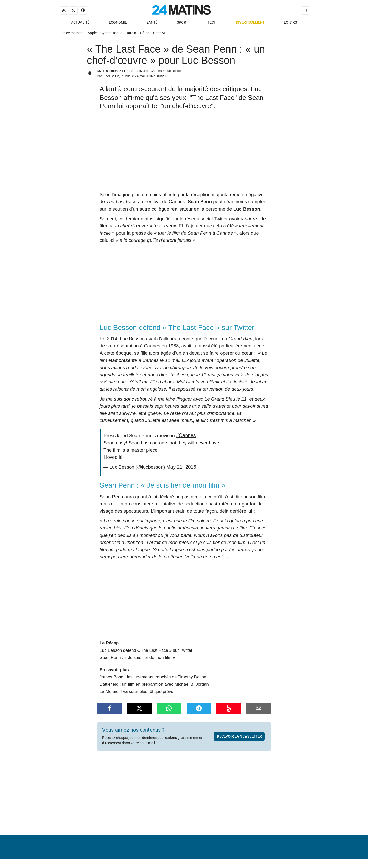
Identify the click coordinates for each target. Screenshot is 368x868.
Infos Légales (216, 854)
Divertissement (250, 23)
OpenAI (166, 35)
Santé (152, 23)
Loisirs (290, 23)
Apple (93, 35)
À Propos (151, 854)
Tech (212, 23)
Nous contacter (181, 854)
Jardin (135, 35)
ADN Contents (288, 862)
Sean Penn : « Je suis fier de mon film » (137, 660)
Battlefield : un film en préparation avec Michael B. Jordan (154, 686)
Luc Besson (174, 74)
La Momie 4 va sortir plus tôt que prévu (136, 694)
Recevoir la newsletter (239, 739)
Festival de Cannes (148, 74)
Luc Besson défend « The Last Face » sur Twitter (146, 653)
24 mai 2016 (144, 79)
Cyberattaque (113, 35)
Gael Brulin (111, 79)
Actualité (80, 23)
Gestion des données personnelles (271, 854)
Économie (118, 23)
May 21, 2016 (181, 469)
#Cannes (186, 438)
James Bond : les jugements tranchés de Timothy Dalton (153, 679)
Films (126, 74)
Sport (182, 23)
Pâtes (150, 35)
